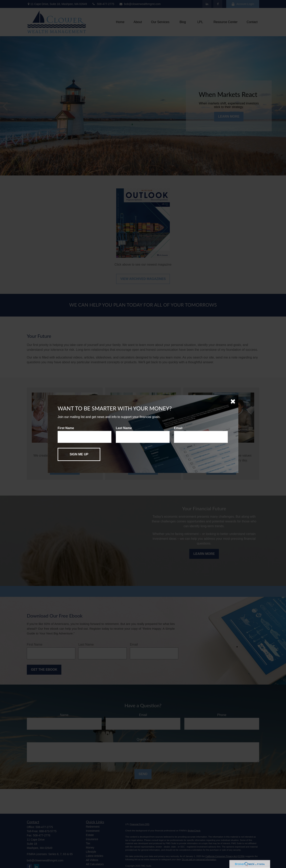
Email (178, 428)
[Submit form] (79, 454)
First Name (66, 428)
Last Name (124, 428)
